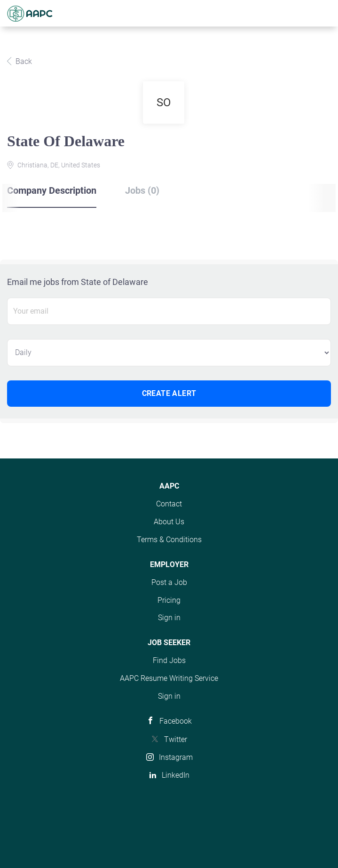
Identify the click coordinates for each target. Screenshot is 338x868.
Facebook (176, 721)
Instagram (176, 757)
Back (23, 61)
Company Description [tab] (52, 190)
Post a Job (169, 582)
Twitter (176, 739)
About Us (169, 522)
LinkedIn (176, 775)
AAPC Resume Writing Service (169, 678)
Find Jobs (169, 660)
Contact (169, 504)
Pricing (169, 600)
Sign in (169, 618)
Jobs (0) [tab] (142, 190)
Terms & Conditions (169, 540)
